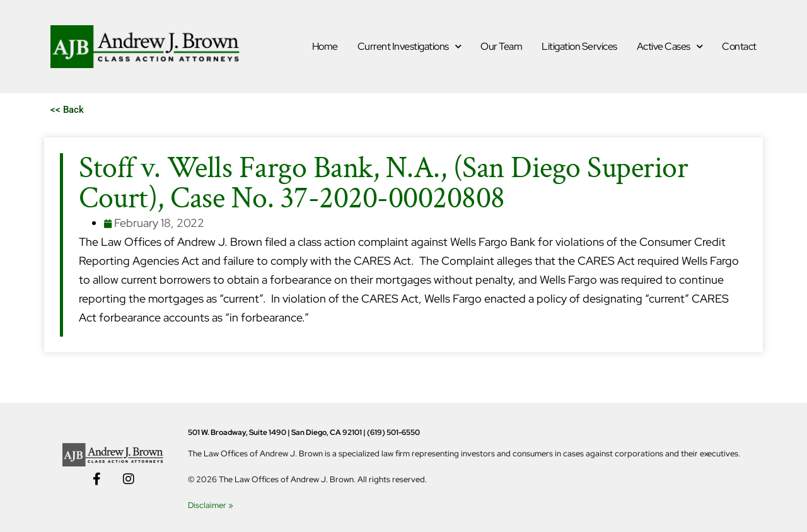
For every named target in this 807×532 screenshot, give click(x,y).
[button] (67, 110)
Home (325, 46)
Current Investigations (409, 46)
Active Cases (670, 46)
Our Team (501, 46)
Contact (739, 46)
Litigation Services (579, 46)
